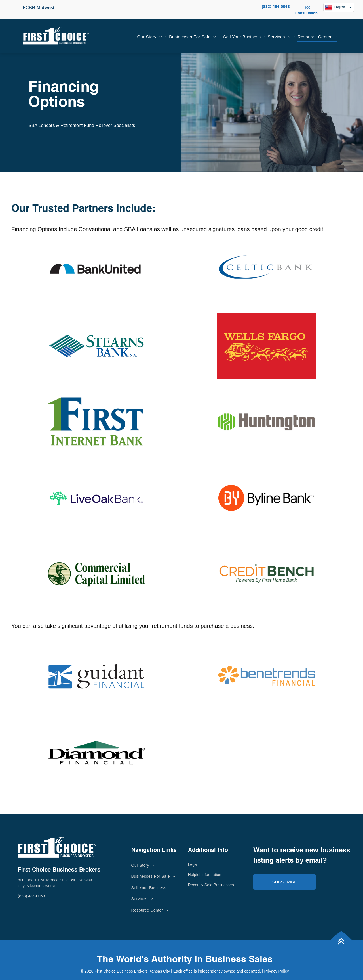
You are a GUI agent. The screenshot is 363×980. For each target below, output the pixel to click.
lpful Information (207, 875)
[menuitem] (150, 37)
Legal (193, 864)
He (191, 875)
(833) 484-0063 (276, 7)
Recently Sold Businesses (211, 885)
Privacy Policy (277, 971)
